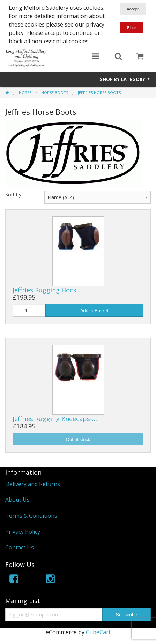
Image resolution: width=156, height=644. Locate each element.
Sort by (13, 194)
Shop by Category (125, 79)
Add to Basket (94, 311)
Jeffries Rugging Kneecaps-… (55, 419)
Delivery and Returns (33, 484)
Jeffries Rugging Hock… (47, 290)
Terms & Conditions (31, 516)
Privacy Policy (23, 532)
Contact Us (20, 547)
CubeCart (98, 632)
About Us (17, 500)
